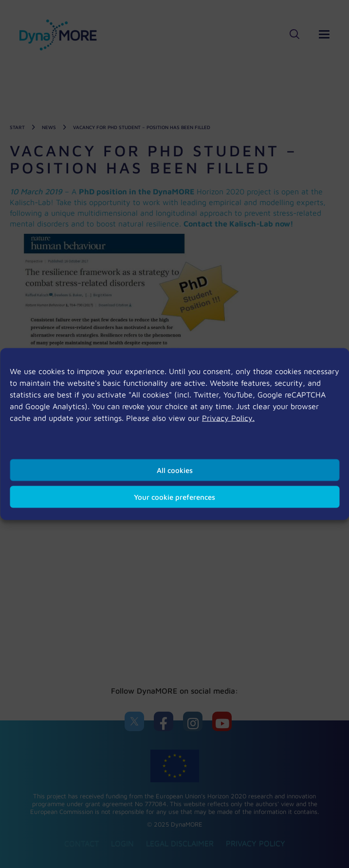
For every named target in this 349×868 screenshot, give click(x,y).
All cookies (175, 470)
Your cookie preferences (174, 497)
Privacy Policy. (228, 418)
